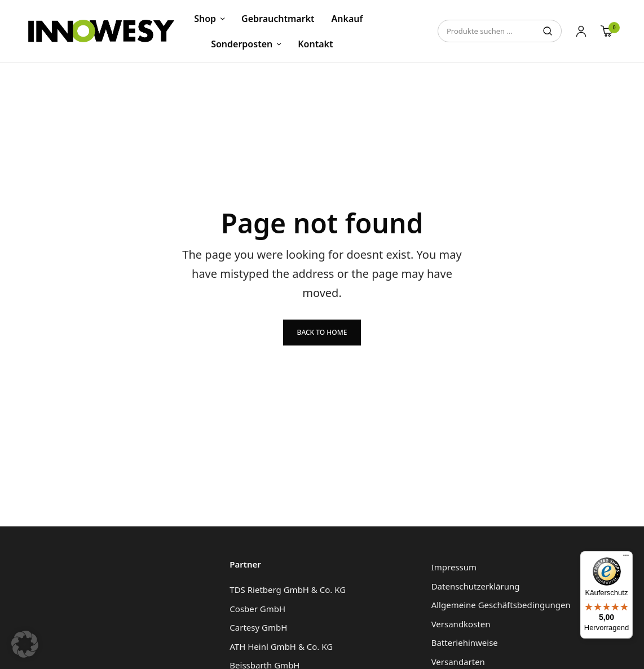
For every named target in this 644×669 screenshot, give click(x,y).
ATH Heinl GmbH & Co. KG (281, 646)
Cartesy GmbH (258, 627)
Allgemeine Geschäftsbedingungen (501, 605)
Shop (205, 19)
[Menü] (626, 558)
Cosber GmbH (257, 609)
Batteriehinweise (465, 643)
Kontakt (315, 44)
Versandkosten (461, 624)
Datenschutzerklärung (476, 586)
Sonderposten (242, 44)
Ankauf (347, 19)
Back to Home (322, 332)
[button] (25, 644)
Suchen (548, 31)
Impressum (454, 567)
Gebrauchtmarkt (278, 19)
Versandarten (458, 662)
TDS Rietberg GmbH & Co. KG (288, 590)
